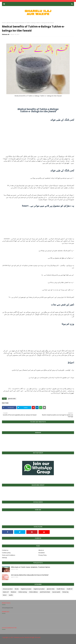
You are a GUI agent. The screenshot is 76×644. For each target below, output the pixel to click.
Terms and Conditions (9, 555)
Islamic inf (6, 592)
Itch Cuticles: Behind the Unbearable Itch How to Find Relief (30, 575)
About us (41, 550)
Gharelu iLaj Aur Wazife (22, 637)
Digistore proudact (39, 589)
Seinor (5, 595)
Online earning (23, 592)
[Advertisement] (38, 136)
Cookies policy (6, 553)
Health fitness (61, 589)
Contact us (5, 550)
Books (17, 589)
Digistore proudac (26, 589)
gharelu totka (10, 23)
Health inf (70, 589)
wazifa (11, 595)
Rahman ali (6, 34)
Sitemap (4, 558)
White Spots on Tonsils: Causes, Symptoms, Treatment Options (31, 567)
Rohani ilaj (65, 592)
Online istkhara (33, 592)
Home (4, 23)
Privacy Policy (43, 555)
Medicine (14, 592)
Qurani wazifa (56, 592)
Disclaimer (42, 553)
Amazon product (8, 589)
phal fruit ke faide (45, 592)
